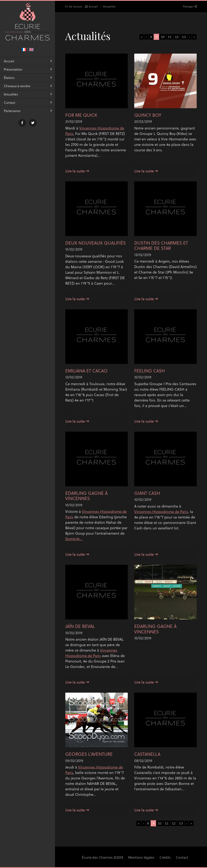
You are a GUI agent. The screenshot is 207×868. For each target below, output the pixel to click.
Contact (28, 104)
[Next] (194, 37)
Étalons (28, 80)
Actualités (28, 96)
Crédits (146, 857)
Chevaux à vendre (28, 88)
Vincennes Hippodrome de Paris (161, 511)
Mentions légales (123, 857)
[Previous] (142, 37)
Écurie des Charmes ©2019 (85, 857)
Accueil (28, 63)
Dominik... (74, 539)
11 (170, 37)
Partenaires (28, 113)
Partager (190, 6)
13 (184, 37)
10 (163, 37)
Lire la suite (77, 171)
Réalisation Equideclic (188, 857)
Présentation (28, 71)
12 (177, 37)
